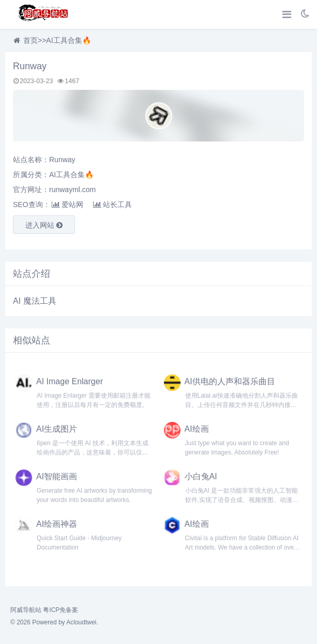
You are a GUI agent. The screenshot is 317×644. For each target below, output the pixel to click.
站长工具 (112, 205)
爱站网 (67, 205)
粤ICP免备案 (61, 610)
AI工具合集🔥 (68, 40)
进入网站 (44, 225)
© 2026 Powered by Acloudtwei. (54, 622)
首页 (31, 40)
